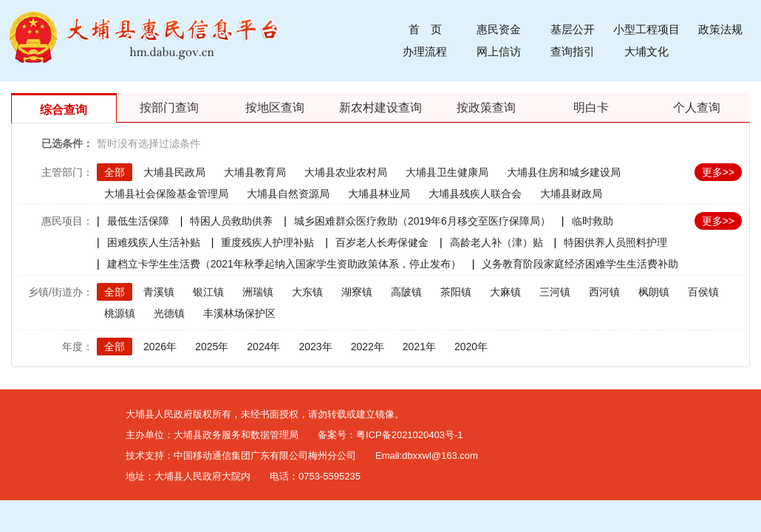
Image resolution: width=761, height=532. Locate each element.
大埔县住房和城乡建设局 (564, 172)
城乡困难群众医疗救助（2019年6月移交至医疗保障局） (422, 221)
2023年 (315, 347)
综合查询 (64, 110)
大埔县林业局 (379, 194)
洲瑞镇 (258, 292)
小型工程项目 (646, 29)
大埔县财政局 (571, 194)
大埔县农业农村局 (346, 172)
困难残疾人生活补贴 (154, 242)
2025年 (212, 347)
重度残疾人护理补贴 (267, 242)
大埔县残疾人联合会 (475, 194)
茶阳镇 (456, 292)
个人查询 (697, 108)
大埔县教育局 (255, 172)
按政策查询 (486, 108)
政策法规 (720, 29)
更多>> (718, 172)
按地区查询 (275, 108)
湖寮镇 (357, 292)
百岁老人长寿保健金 (382, 242)
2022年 (368, 347)
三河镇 (555, 292)
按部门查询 (169, 108)
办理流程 (425, 51)
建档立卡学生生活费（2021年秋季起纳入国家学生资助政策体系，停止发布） (284, 264)
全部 (115, 172)
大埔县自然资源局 (288, 194)
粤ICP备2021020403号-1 (410, 435)
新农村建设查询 (380, 108)
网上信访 (499, 51)
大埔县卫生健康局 (447, 172)
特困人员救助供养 (231, 221)
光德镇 (169, 313)
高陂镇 (406, 292)
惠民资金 (499, 29)
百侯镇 (703, 292)
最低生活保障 (138, 221)
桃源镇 (120, 313)
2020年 (471, 347)
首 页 (425, 29)
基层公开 (573, 29)
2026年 (160, 347)
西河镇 (604, 292)
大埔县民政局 (174, 172)
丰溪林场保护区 (239, 313)
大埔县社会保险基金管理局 (166, 194)
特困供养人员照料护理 (615, 242)
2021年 (419, 347)
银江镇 (208, 292)
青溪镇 (159, 292)
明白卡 (591, 108)
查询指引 (573, 51)
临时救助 (593, 221)
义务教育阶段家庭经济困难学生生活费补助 (580, 264)
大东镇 (307, 292)
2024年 (263, 347)
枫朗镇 (654, 292)
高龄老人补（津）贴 (496, 242)
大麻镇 (505, 292)
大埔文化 (646, 51)
